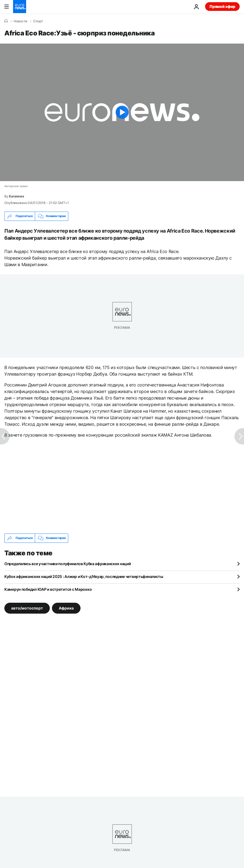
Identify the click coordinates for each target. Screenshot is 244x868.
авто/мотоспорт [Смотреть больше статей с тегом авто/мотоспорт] (27, 608)
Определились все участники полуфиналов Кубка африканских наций (68, 564)
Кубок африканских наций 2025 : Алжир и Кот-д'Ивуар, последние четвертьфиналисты (84, 576)
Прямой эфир (222, 6)
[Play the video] (122, 112)
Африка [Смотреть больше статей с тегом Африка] (66, 608)
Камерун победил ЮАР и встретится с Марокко (48, 589)
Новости (20, 21)
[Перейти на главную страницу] (20, 7)
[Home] (6, 21)
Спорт (38, 21)
